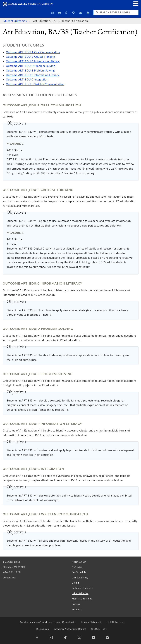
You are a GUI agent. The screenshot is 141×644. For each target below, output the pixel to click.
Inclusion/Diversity (82, 588)
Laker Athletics (80, 593)
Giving (75, 583)
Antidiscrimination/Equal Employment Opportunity (48, 622)
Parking (76, 604)
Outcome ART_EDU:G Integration (27, 79)
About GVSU (79, 562)
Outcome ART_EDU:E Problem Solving (30, 71)
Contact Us (9, 578)
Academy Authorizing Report (70, 629)
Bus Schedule (79, 572)
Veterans (77, 609)
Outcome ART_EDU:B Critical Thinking (30, 57)
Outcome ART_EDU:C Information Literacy (33, 61)
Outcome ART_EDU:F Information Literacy (33, 75)
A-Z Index (77, 567)
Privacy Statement (91, 622)
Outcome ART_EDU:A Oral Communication (33, 52)
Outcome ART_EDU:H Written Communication (35, 84)
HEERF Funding (115, 622)
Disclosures (42, 629)
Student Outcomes (15, 21)
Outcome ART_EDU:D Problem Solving (31, 66)
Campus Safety (80, 578)
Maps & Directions (82, 599)
